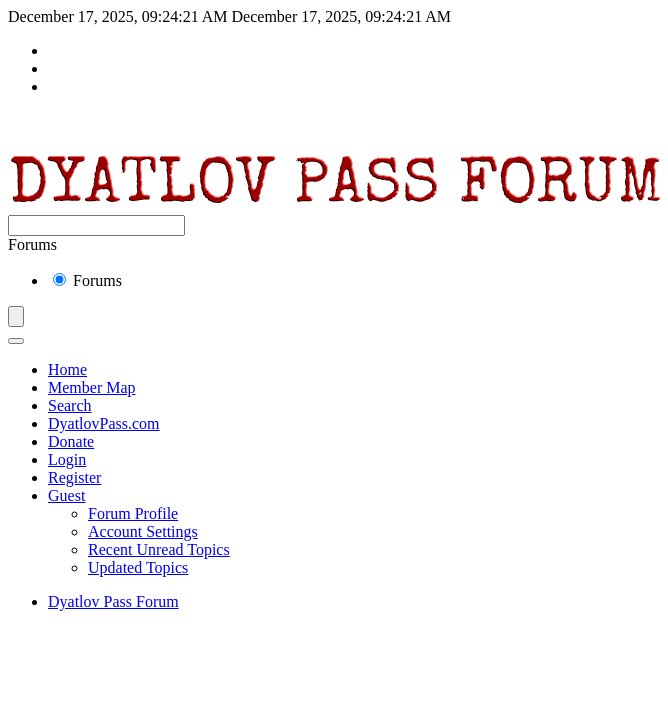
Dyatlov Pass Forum (113, 601)
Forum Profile (133, 513)
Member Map (92, 387)
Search (70, 405)
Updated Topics (138, 567)
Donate (71, 441)
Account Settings (143, 531)
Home (67, 369)
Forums (87, 280)
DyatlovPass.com (104, 423)
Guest (66, 495)
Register (74, 477)
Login (67, 459)
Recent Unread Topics (159, 549)
